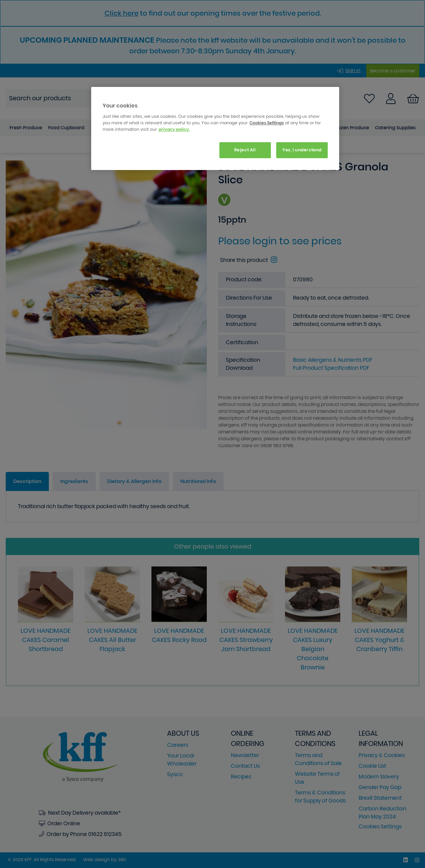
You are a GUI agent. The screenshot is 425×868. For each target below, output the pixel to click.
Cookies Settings (267, 123)
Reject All (245, 150)
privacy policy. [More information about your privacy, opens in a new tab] (174, 129)
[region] (215, 129)
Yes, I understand (302, 150)
